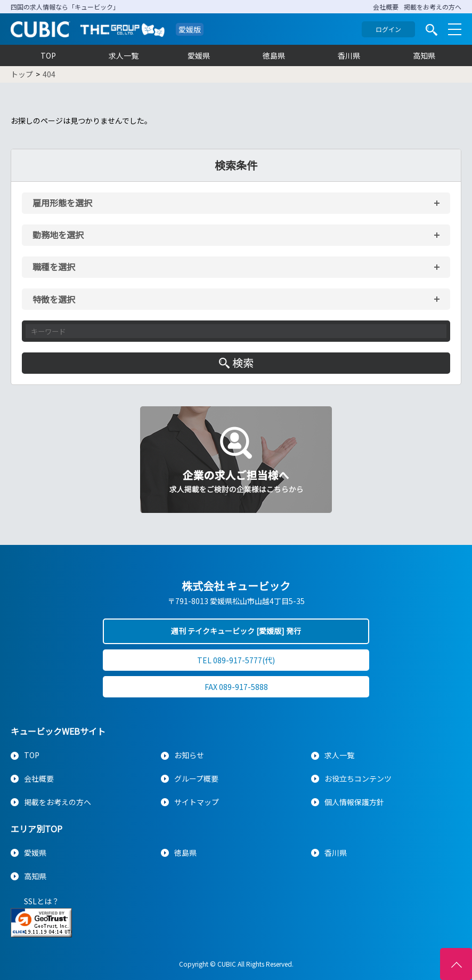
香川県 (349, 55)
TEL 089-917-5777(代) (236, 660)
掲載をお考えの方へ (433, 7)
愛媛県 (199, 55)
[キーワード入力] (236, 331)
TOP (48, 55)
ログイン (388, 29)
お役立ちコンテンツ (358, 778)
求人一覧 (124, 55)
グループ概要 (196, 778)
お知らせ (189, 755)
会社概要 (386, 7)
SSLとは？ (42, 901)
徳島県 (274, 55)
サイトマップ (197, 802)
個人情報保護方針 (354, 802)
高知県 (424, 55)
